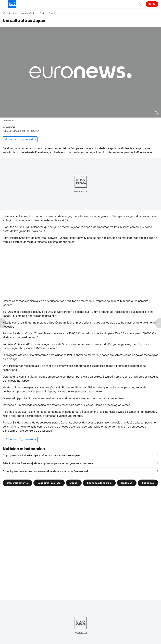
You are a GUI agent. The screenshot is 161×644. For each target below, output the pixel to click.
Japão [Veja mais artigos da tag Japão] (74, 483)
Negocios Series (28, 13)
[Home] (4, 13)
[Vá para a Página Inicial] (12, 4)
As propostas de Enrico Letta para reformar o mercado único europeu (41, 455)
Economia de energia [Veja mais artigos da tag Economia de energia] (99, 483)
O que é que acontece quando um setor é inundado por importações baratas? (45, 471)
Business (13, 13)
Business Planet (47, 13)
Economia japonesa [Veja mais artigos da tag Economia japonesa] (49, 483)
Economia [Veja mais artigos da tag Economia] (148, 483)
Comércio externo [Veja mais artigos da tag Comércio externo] (17, 483)
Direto (152, 4)
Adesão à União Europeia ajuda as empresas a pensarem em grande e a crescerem (48, 463)
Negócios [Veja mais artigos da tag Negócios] (127, 483)
